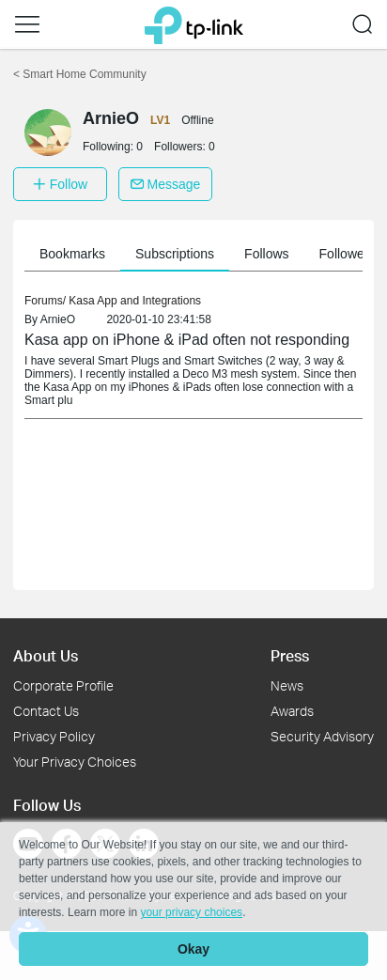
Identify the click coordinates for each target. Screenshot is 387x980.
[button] (27, 24)
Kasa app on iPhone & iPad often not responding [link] (187, 340)
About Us (46, 655)
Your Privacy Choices (75, 762)
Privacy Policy (54, 736)
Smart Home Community (80, 74)
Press (290, 655)
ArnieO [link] (58, 319)
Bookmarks (72, 254)
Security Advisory (322, 736)
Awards (292, 711)
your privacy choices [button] (191, 912)
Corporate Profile (63, 685)
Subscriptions (175, 254)
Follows (266, 254)
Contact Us (46, 711)
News (287, 685)
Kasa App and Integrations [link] (135, 301)
